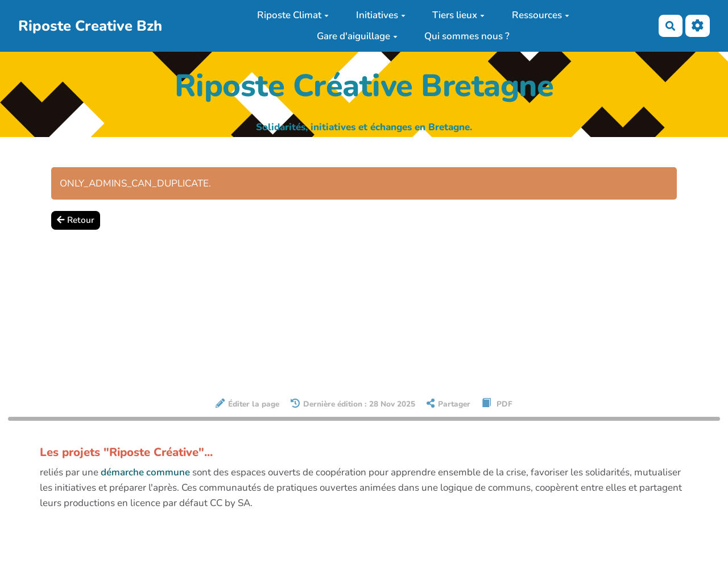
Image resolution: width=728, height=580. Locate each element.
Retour (76, 220)
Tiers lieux (458, 15)
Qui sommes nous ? (467, 36)
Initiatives (381, 15)
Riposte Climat (293, 15)
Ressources (541, 15)
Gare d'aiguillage (357, 36)
